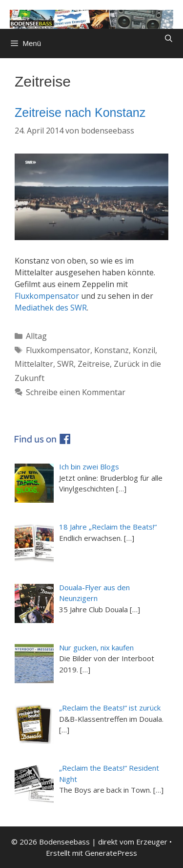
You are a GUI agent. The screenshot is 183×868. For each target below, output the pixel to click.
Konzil (144, 350)
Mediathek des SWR (51, 308)
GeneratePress (111, 853)
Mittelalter (34, 364)
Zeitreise (94, 364)
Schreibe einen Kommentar (76, 392)
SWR (65, 364)
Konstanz (112, 350)
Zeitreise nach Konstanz (80, 112)
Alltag (36, 336)
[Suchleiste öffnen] (169, 39)
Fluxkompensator (47, 296)
